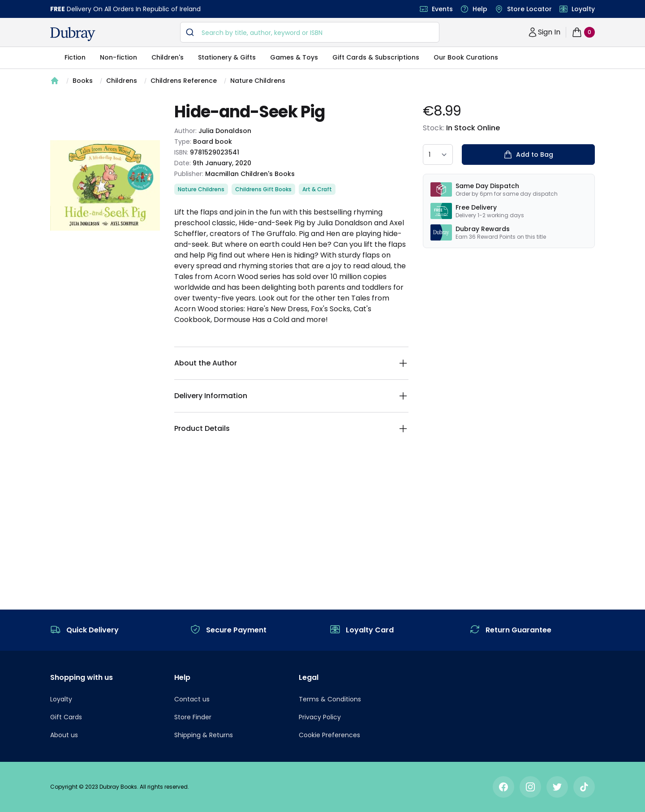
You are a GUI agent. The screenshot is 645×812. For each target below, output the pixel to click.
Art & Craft (317, 189)
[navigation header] (73, 34)
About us (64, 735)
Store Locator (529, 9)
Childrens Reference (184, 81)
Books (83, 81)
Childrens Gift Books (263, 189)
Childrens (122, 81)
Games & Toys (294, 57)
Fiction (75, 57)
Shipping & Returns (204, 735)
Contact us (192, 699)
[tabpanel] (105, 185)
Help (480, 9)
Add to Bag (528, 155)
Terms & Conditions (330, 699)
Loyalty (583, 9)
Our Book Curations (466, 57)
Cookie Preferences (329, 735)
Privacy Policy (320, 717)
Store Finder (193, 717)
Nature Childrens (258, 81)
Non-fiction (118, 57)
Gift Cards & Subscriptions (376, 57)
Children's (168, 57)
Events (442, 9)
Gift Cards (66, 717)
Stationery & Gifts (227, 57)
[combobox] (310, 32)
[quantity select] (438, 155)
